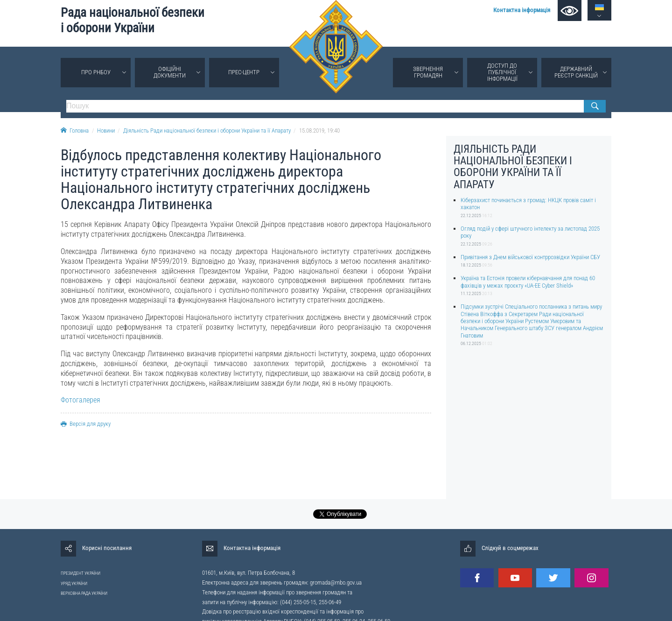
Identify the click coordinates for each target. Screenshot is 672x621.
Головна (75, 131)
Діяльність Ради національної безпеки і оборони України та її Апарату (207, 131)
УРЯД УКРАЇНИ (74, 583)
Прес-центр (244, 72)
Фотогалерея (80, 400)
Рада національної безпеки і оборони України (133, 20)
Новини (106, 131)
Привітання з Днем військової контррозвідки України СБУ (530, 257)
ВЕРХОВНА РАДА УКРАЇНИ (84, 593)
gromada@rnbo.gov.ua (336, 582)
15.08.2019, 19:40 (319, 131)
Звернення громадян (428, 72)
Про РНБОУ (96, 72)
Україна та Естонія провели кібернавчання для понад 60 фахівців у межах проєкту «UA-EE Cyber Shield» (528, 282)
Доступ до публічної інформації (502, 72)
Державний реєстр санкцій (576, 72)
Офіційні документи (170, 72)
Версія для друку (86, 424)
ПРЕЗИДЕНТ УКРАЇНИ (80, 573)
